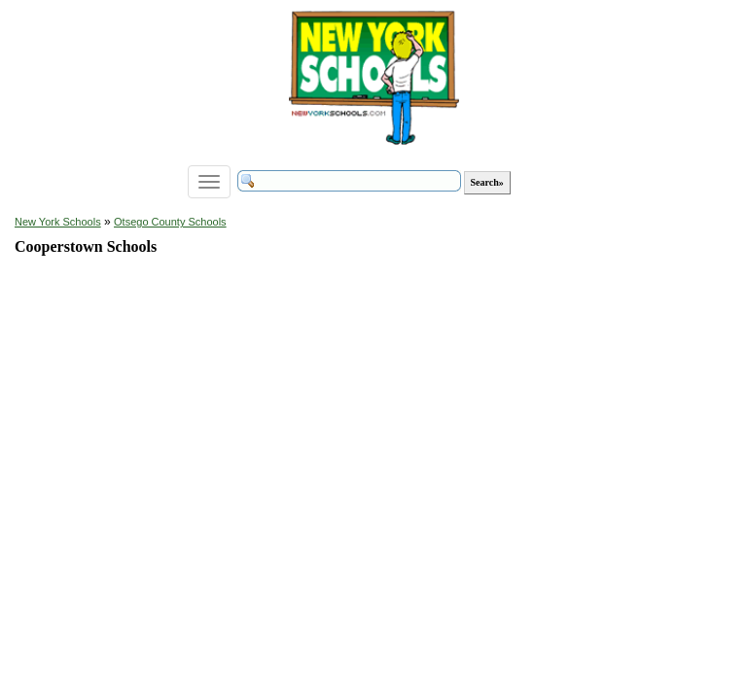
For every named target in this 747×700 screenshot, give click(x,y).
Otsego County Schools (170, 222)
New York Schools (58, 222)
